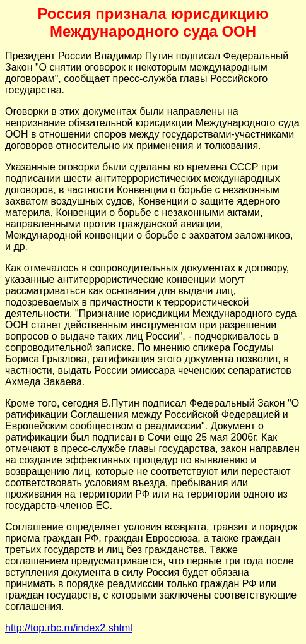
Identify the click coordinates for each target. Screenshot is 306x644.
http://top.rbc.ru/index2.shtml (69, 628)
